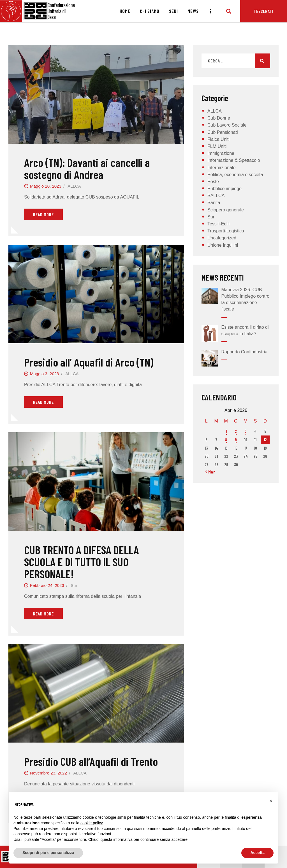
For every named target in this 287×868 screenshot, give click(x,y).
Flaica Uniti (218, 139)
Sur (74, 585)
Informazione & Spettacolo (234, 160)
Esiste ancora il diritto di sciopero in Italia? (245, 330)
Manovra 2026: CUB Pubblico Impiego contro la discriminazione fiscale (246, 299)
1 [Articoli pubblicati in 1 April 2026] (226, 431)
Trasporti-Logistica (226, 231)
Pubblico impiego (224, 189)
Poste (213, 182)
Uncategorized (222, 238)
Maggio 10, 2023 (46, 186)
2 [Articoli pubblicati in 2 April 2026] (236, 431)
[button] (271, 801)
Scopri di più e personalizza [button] (48, 853)
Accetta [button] (257, 853)
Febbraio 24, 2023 (47, 585)
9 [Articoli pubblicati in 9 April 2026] (236, 440)
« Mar (210, 472)
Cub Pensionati (223, 132)
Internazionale (222, 168)
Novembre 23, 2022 (48, 773)
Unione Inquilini (223, 245)
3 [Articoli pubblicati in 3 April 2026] (246, 431)
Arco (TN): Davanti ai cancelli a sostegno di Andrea (87, 168)
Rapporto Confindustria (245, 352)
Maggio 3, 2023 (44, 374)
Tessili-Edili (218, 224)
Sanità (214, 203)
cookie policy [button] (92, 823)
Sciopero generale (226, 210)
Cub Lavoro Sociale (227, 125)
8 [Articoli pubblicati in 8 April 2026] (226, 440)
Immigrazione (221, 153)
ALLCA (74, 186)
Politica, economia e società (235, 175)
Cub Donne (219, 118)
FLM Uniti (217, 146)
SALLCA (216, 196)
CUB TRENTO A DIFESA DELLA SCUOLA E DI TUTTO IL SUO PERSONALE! (82, 562)
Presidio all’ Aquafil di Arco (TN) (89, 362)
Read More (43, 214)
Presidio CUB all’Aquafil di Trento (91, 761)
